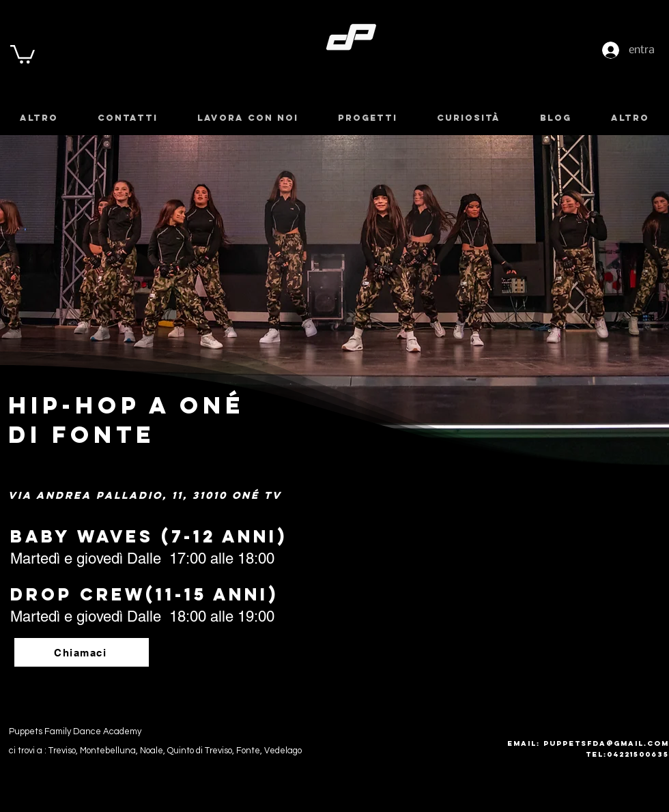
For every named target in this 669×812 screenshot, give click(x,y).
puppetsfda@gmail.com (606, 743)
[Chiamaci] (82, 652)
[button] (23, 53)
